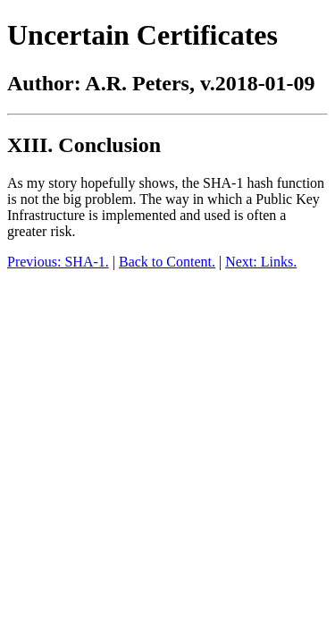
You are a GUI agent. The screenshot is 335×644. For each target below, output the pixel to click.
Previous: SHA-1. (58, 262)
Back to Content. (167, 262)
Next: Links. (261, 262)
